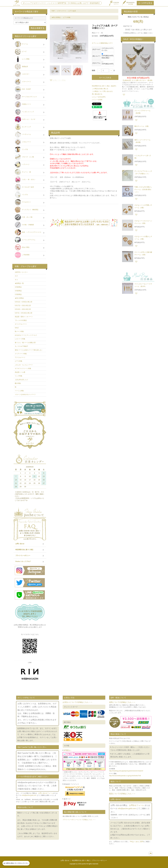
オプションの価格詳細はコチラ (102, 43)
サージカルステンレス (30, 97)
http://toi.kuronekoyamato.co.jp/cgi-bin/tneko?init (125, 776)
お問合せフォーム (136, 805)
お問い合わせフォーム (46, 793)
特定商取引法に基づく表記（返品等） (105, 86)
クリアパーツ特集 (21, 354)
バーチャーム (30, 135)
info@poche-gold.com (29, 795)
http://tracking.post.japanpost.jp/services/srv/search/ (126, 771)
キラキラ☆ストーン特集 (23, 369)
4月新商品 (18, 287)
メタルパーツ (30, 142)
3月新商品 (18, 291)
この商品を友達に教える (100, 89)
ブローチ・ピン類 (30, 157)
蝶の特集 (18, 383)
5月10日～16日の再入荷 (23, 309)
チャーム (30, 44)
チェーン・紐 (30, 172)
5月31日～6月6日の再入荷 (24, 302)
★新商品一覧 (19, 283)
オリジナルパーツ (21, 324)
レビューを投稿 (97, 100)
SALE (17, 328)
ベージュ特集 (19, 391)
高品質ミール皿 (20, 372)
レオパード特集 (20, 339)
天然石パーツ (30, 105)
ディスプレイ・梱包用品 (30, 210)
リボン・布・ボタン (30, 180)
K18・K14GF (30, 90)
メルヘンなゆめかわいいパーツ (25, 394)
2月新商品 (18, 294)
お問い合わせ (30, 544)
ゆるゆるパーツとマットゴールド (26, 335)
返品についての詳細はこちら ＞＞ (122, 794)
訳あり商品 (30, 248)
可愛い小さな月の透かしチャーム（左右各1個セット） (143, 189)
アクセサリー (30, 202)
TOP (53, 11)
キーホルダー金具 (30, 187)
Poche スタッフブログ (30, 562)
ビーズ (30, 52)
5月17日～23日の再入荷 (23, 306)
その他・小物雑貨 (30, 225)
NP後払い (67, 750)
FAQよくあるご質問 (136, 842)
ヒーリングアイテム (30, 240)
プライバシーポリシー (30, 556)
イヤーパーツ (62, 11)
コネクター (30, 74)
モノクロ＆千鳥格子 (21, 346)
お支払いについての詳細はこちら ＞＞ (78, 702)
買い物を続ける (97, 94)
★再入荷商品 (56, 17)
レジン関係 (30, 59)
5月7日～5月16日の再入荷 (24, 313)
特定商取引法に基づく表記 (30, 550)
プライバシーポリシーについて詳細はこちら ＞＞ (79, 820)
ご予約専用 (30, 255)
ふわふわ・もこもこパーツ (24, 365)
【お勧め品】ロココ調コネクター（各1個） (138, 80)
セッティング (30, 127)
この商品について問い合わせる (102, 91)
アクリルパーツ (20, 357)
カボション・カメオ (30, 120)
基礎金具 (30, 67)
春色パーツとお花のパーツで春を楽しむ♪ (29, 350)
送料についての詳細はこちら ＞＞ (122, 702)
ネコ (16, 280)
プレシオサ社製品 (21, 320)
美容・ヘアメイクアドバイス (30, 233)
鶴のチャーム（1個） (142, 126)
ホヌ (16, 276)
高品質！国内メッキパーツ (24, 317)
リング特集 (19, 376)
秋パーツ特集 (19, 331)
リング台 (30, 150)
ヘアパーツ (30, 165)
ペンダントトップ (30, 112)
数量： (94, 70)
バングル (30, 195)
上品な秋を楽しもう (21, 380)
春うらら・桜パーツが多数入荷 (25, 343)
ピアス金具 (72, 11)
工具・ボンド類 (30, 218)
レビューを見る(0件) (99, 97)
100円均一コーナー (21, 272)
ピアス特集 (67, 17)
